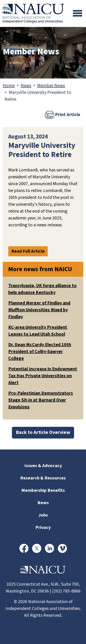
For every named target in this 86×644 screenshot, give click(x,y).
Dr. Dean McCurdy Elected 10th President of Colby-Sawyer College (40, 352)
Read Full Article (28, 251)
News (26, 86)
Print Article (63, 115)
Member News (51, 86)
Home (9, 86)
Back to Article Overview (43, 432)
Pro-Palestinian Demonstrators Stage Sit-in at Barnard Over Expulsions (41, 400)
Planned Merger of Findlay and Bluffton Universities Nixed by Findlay (39, 310)
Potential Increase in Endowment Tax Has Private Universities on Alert (43, 376)
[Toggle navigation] (78, 13)
